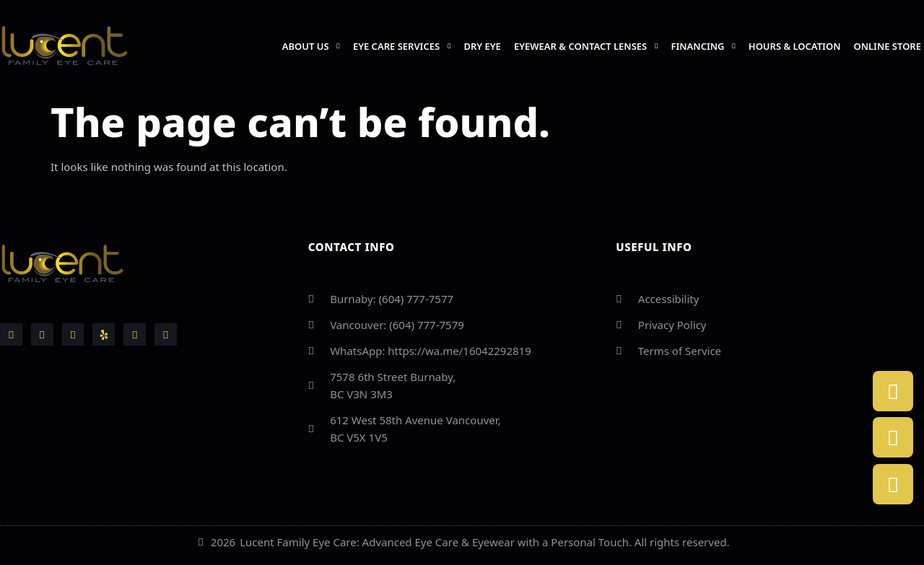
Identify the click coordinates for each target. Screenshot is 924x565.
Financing (703, 46)
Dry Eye (482, 46)
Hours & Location (795, 46)
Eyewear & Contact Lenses (586, 46)
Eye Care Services (402, 46)
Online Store (887, 46)
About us (311, 46)
